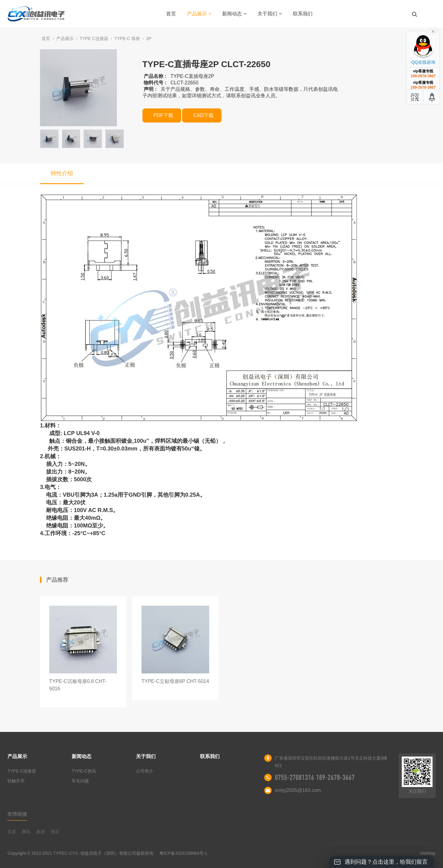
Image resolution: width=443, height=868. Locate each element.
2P (149, 38)
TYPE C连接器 (94, 38)
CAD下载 (203, 115)
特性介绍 (62, 173)
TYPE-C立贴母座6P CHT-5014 (175, 681)
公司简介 (145, 771)
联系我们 (303, 14)
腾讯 (26, 832)
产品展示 (199, 14)
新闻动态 (234, 14)
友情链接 (17, 814)
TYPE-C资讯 (84, 771)
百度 (12, 832)
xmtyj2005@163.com (298, 790)
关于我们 (270, 14)
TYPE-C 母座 (127, 38)
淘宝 (55, 832)
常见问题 (80, 781)
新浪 (41, 832)
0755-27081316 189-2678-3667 (315, 777)
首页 (171, 14)
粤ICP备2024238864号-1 (183, 853)
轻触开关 (16, 781)
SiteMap (427, 853)
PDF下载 (163, 115)
